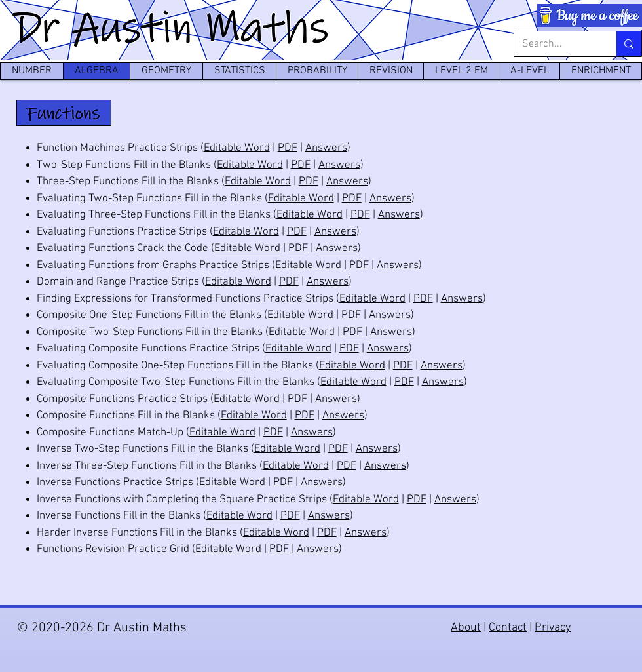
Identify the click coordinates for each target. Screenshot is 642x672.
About (466, 628)
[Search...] (555, 44)
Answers (326, 148)
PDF (288, 148)
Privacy (553, 628)
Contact (508, 628)
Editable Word (237, 148)
